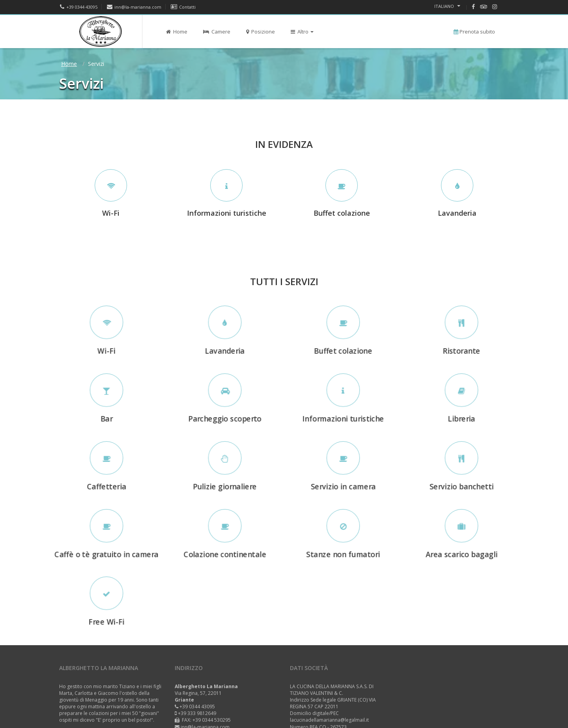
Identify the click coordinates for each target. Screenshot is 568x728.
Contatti (183, 7)
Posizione (261, 32)
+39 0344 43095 (79, 7)
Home (177, 32)
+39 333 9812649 (197, 713)
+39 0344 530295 (212, 720)
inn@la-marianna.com (134, 7)
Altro (302, 32)
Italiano (447, 6)
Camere (217, 32)
